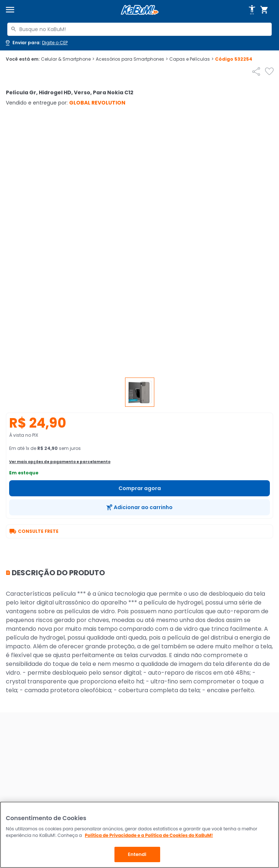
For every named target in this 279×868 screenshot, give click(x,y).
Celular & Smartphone (68, 59)
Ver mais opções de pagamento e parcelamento (60, 462)
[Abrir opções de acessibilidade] (252, 10)
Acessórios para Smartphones (132, 59)
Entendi (137, 854)
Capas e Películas (191, 59)
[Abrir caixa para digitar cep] (36, 43)
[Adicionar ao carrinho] (139, 507)
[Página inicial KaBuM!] (140, 10)
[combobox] (139, 29)
